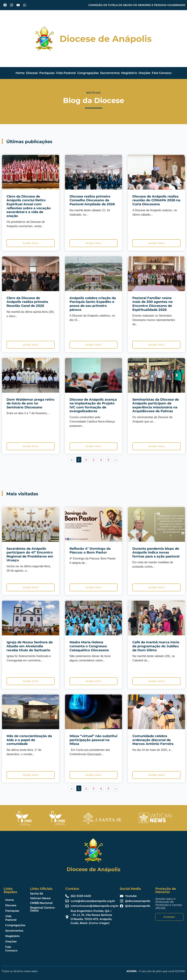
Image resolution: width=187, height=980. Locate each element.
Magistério (129, 73)
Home (20, 73)
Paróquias (47, 73)
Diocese (32, 73)
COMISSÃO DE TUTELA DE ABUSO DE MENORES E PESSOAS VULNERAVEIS (137, 5)
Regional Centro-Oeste (43, 909)
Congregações (88, 73)
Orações (144, 73)
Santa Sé (37, 894)
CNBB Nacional (41, 903)
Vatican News (40, 898)
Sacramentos (110, 73)
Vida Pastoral (66, 73)
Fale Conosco (162, 73)
